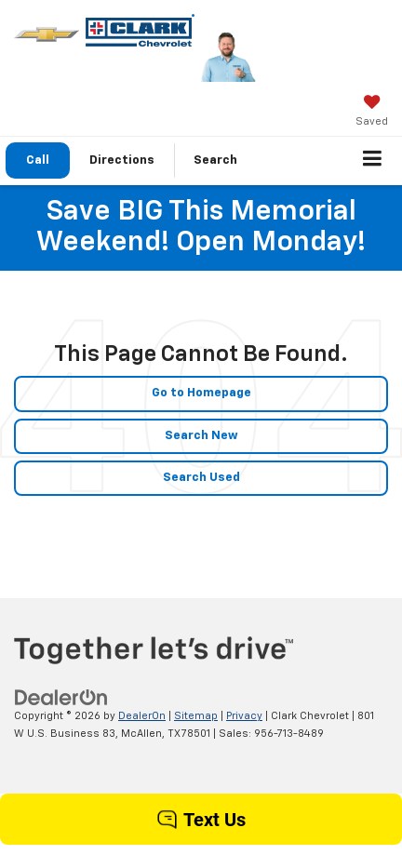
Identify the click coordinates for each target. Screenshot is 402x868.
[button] (38, 160)
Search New (201, 436)
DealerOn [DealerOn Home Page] (142, 716)
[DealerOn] (61, 698)
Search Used (201, 478)
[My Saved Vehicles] (372, 113)
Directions (122, 160)
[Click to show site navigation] (373, 161)
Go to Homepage (201, 393)
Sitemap (196, 716)
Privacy (244, 716)
